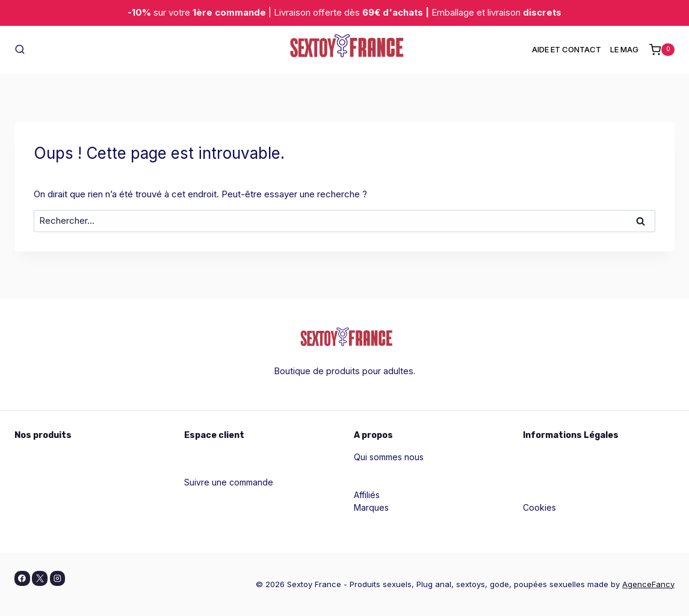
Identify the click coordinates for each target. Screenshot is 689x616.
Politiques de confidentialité (578, 470)
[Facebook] (22, 579)
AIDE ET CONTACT (567, 49)
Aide (193, 470)
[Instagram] (58, 579)
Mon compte (209, 457)
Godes (28, 495)
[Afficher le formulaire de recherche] (20, 50)
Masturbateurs (43, 507)
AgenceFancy (648, 584)
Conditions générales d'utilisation (589, 495)
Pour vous (35, 482)
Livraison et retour (559, 520)
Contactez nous (385, 482)
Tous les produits (49, 520)
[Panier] (662, 50)
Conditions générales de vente (585, 482)
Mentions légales (557, 457)
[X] (40, 579)
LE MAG (624, 49)
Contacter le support (225, 495)
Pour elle (32, 457)
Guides (368, 470)
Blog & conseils (215, 507)
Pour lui (29, 470)
